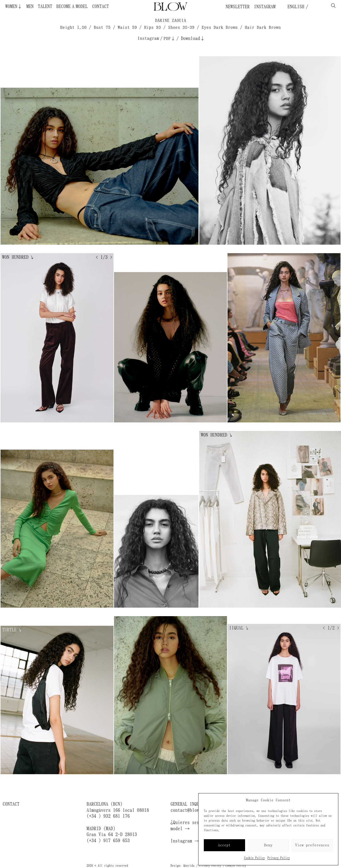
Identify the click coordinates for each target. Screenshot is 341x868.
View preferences (312, 845)
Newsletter (238, 7)
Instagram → (185, 841)
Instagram (265, 7)
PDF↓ (169, 39)
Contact (101, 6)
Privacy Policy (279, 858)
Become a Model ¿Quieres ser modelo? (84, 6)
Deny (268, 845)
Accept (224, 845)
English (295, 7)
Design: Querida (182, 866)
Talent (45, 6)
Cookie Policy (254, 858)
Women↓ (14, 6)
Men (30, 6)
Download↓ (193, 38)
